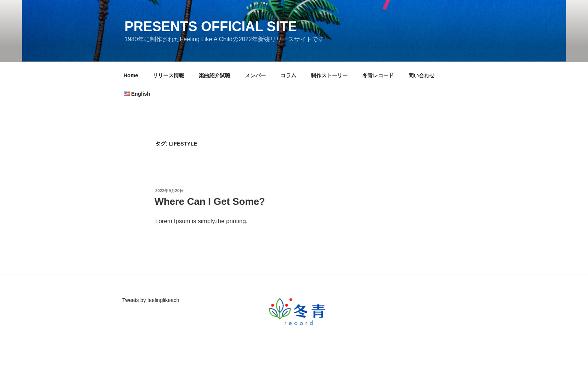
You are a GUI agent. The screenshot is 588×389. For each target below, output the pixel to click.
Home (131, 75)
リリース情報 (168, 75)
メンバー (255, 75)
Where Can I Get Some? (210, 201)
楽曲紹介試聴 (214, 75)
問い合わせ (421, 75)
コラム (288, 75)
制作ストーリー (329, 75)
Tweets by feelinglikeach (151, 300)
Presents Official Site (211, 26)
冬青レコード (378, 75)
